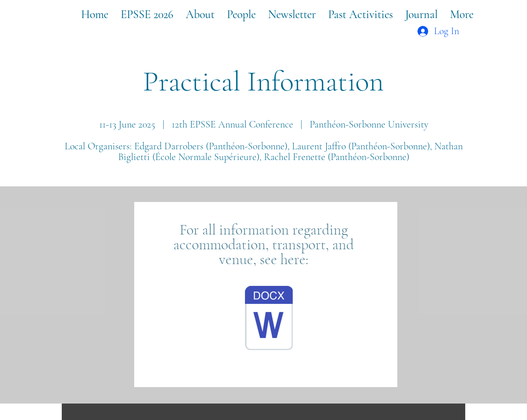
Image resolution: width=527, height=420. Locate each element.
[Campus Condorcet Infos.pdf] (269, 319)
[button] (147, 14)
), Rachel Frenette (292, 157)
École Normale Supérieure (206, 157)
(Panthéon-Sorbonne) (368, 157)
